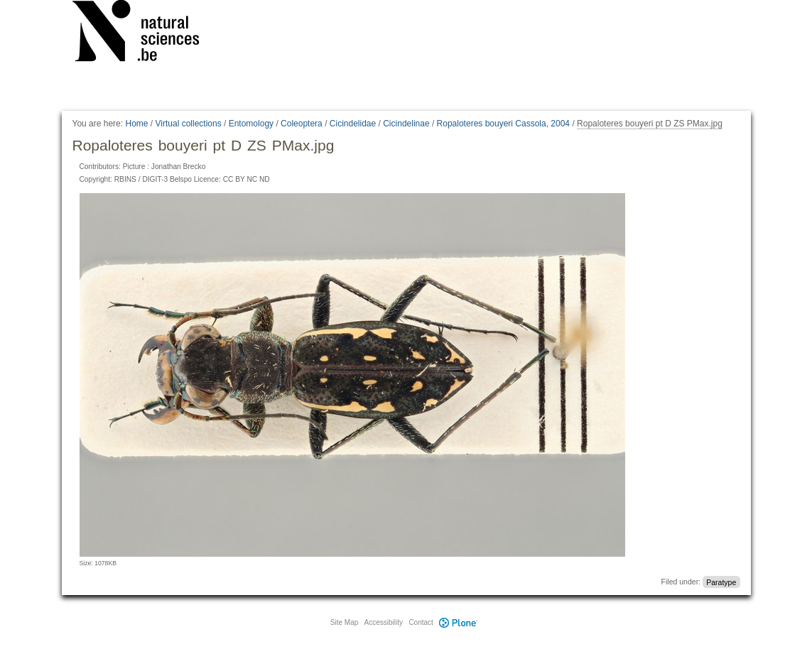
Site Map (344, 622)
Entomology (251, 124)
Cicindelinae (406, 124)
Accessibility (384, 622)
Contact (421, 622)
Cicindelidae (353, 124)
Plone (459, 622)
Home (136, 124)
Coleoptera (302, 124)
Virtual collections (189, 124)
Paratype (721, 582)
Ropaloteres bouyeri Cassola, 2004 (503, 124)
